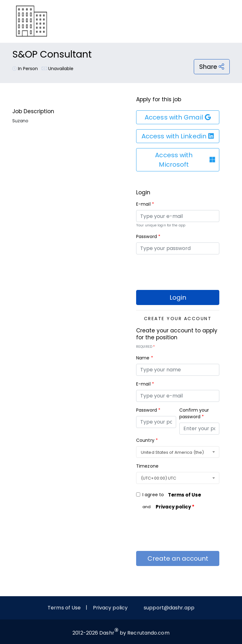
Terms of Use (184, 495)
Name (145, 358)
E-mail (145, 204)
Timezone (147, 466)
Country (147, 440)
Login (178, 297)
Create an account (178, 558)
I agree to (174, 495)
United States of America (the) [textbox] (172, 452)
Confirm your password (194, 413)
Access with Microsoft (185, 160)
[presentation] (184, 272)
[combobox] (178, 452)
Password (148, 236)
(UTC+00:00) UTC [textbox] (159, 478)
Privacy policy (175, 507)
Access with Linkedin (178, 136)
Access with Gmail (178, 117)
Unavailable (58, 69)
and (170, 507)
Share (212, 67)
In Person (25, 69)
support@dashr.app (169, 608)
